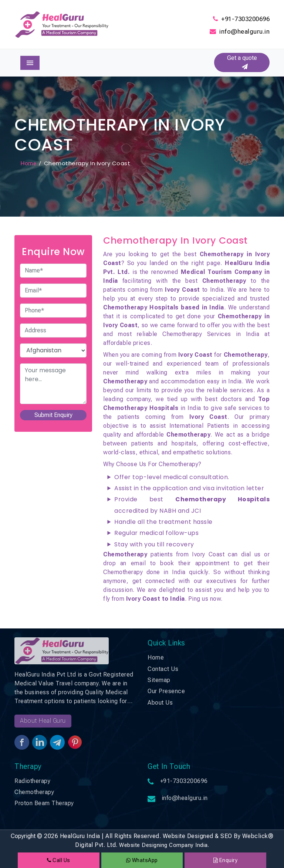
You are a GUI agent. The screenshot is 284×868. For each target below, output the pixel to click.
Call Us (59, 860)
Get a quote (242, 62)
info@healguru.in (244, 31)
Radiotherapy (32, 781)
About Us (160, 703)
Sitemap (159, 680)
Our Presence (166, 691)
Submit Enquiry (53, 415)
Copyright (23, 836)
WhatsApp (142, 860)
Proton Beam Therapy (44, 803)
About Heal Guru (43, 721)
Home (28, 163)
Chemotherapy (34, 792)
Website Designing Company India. (164, 845)
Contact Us (163, 669)
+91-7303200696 (245, 19)
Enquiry (226, 860)
